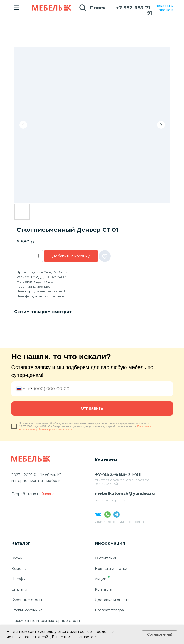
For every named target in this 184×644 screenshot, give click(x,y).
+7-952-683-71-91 (134, 10)
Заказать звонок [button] (164, 8)
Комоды (19, 569)
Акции (101, 579)
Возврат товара (109, 610)
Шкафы (18, 579)
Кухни (17, 558)
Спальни (19, 589)
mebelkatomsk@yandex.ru (125, 494)
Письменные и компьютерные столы (46, 621)
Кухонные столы (27, 600)
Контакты (104, 589)
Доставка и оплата (112, 600)
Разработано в (25, 494)
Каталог (21, 543)
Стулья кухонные (27, 610)
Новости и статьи (111, 569)
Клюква (47, 494)
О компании (106, 558)
